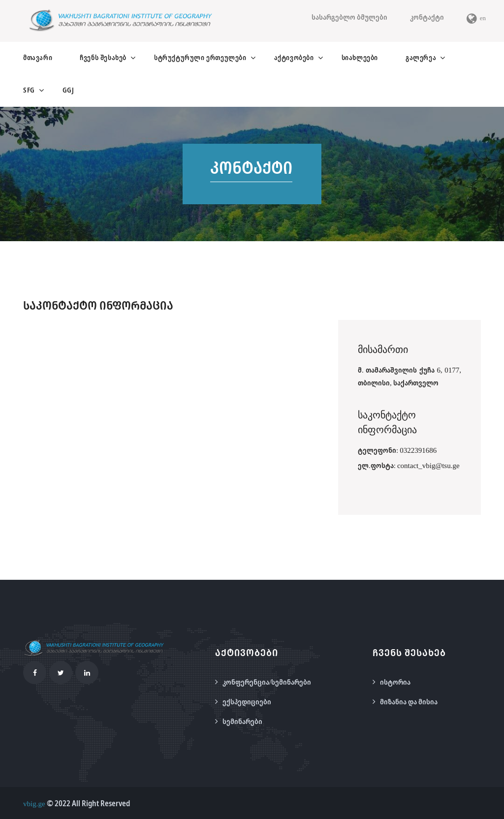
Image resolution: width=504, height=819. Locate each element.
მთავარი (38, 57)
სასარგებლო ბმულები (349, 17)
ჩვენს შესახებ (103, 57)
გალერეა (421, 57)
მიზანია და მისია (409, 701)
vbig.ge (34, 803)
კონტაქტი (427, 17)
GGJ (68, 90)
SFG (29, 90)
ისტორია (395, 682)
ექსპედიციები (247, 701)
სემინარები (242, 721)
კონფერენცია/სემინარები (267, 682)
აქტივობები (294, 57)
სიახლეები (360, 57)
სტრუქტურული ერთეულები (200, 57)
